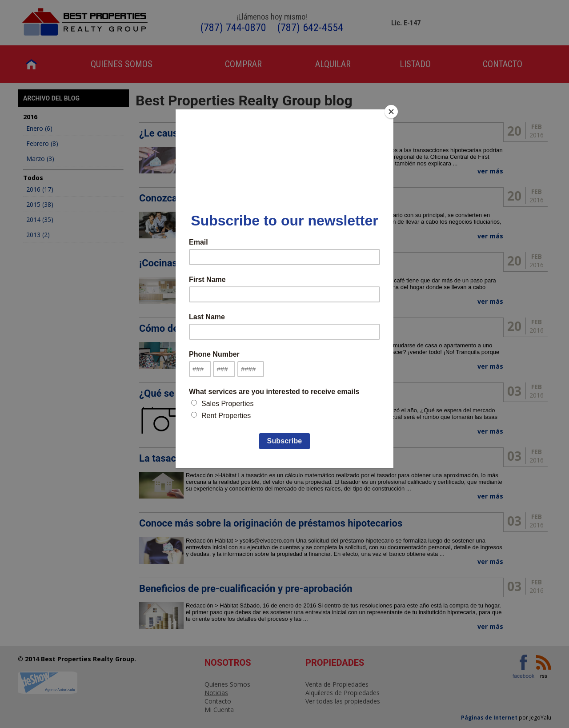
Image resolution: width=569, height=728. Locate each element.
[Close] (391, 112)
